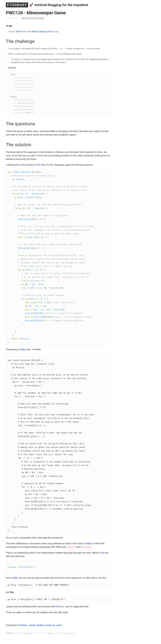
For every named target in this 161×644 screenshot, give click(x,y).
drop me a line (54, 625)
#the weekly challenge (33, 18)
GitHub (32, 625)
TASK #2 (19, 32)
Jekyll (50, 633)
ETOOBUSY (17, 5)
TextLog (66, 633)
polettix (29, 633)
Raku (23, 349)
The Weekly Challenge (38, 32)
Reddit (40, 625)
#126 (50, 32)
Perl (39, 165)
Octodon (23, 625)
